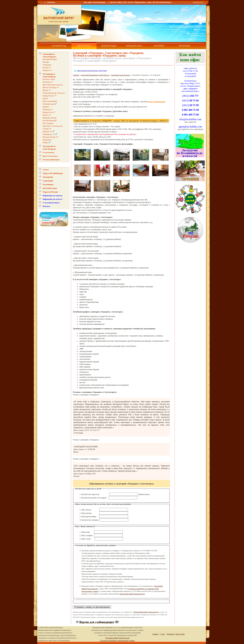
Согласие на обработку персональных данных (117, 640)
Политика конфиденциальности (117, 638)
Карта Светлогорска (50, 156)
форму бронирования (157, 102)
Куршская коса (134, 46)
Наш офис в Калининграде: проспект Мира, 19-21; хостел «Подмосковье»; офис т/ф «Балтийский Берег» (128, 2)
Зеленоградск (109, 46)
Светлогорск (84, 46)
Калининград (59, 46)
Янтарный (184, 46)
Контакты (51, 2)
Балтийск (159, 46)
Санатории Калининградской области (95, 75)
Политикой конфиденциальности (132, 594)
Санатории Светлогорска (120, 75)
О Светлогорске (48, 152)
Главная (46, 170)
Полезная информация (51, 160)
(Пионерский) (53, 126)
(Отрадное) (53, 85)
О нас (163, 634)
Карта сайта (180, 634)
